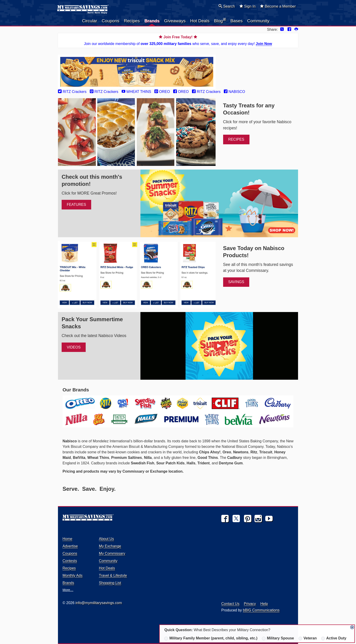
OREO (162, 92)
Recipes (132, 21)
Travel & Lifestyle (113, 576)
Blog (220, 20)
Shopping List (110, 583)
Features (76, 205)
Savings (236, 282)
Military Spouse (278, 638)
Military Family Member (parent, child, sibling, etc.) (211, 638)
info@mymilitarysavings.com (99, 603)
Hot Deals (200, 21)
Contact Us (230, 604)
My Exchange (110, 546)
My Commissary (112, 553)
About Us (107, 539)
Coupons (111, 21)
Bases (237, 21)
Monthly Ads (73, 576)
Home (67, 539)
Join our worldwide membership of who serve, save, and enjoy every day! (178, 40)
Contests (70, 561)
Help (264, 604)
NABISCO (234, 92)
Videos (74, 347)
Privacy (250, 604)
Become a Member (278, 6)
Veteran (308, 638)
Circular (90, 21)
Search (227, 6)
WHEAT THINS (136, 92)
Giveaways (175, 21)
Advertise (70, 546)
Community (258, 21)
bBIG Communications (261, 610)
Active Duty (334, 638)
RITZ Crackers (72, 92)
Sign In (247, 6)
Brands (152, 21)
